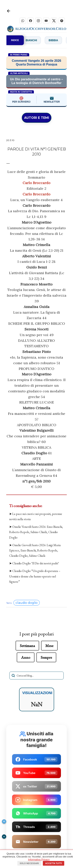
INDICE (15, 40)
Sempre (46, 657)
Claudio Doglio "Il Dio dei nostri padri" (36, 563)
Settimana (27, 646)
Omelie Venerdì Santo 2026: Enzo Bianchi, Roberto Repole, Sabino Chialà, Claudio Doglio (36, 532)
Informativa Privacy (39, 859)
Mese (49, 646)
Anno (26, 657)
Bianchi (36, 40)
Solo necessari (29, 863)
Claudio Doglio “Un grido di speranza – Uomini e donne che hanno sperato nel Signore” (35, 576)
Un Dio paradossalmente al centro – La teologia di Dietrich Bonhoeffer (36, 81)
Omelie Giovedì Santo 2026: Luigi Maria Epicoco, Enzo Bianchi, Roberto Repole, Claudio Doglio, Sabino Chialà (35, 550)
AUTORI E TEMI (37, 118)
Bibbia (58, 40)
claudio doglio (27, 603)
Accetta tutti (54, 863)
